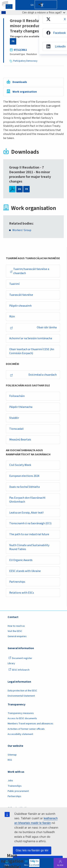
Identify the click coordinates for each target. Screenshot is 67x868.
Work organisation (25, 92)
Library (11, 665)
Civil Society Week (20, 466)
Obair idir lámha (33, 328)
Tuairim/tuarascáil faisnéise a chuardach (30, 271)
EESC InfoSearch (19, 671)
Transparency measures (21, 714)
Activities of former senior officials (26, 730)
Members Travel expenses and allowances (30, 725)
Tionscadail (16, 429)
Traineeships (15, 787)
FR (13, 41)
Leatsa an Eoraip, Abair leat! (26, 514)
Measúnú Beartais (20, 440)
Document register (20, 660)
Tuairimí (14, 284)
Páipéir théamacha (21, 407)
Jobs (10, 782)
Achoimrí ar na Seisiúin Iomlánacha (31, 339)
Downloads (20, 82)
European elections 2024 (24, 477)
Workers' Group (22, 230)
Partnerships (17, 583)
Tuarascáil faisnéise (21, 295)
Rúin (12, 317)
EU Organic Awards (21, 561)
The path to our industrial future (29, 535)
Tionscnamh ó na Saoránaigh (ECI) (30, 524)
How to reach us (16, 627)
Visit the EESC (15, 632)
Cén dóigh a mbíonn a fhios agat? (44, 12)
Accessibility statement (20, 735)
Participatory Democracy (25, 61)
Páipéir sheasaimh (20, 306)
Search (34, 865)
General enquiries (17, 638)
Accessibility (42, 5)
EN (19, 189)
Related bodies (21, 224)
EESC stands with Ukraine (25, 572)
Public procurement (18, 792)
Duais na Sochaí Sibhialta (24, 488)
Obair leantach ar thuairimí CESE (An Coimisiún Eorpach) (32, 352)
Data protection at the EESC (22, 692)
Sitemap (12, 756)
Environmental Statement (21, 697)
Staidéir (14, 418)
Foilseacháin (17, 397)
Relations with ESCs (22, 594)
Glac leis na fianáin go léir (32, 850)
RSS (10, 761)
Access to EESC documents (22, 720)
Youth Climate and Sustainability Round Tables (29, 548)
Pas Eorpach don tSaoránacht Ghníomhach (27, 501)
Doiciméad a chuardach (33, 375)
